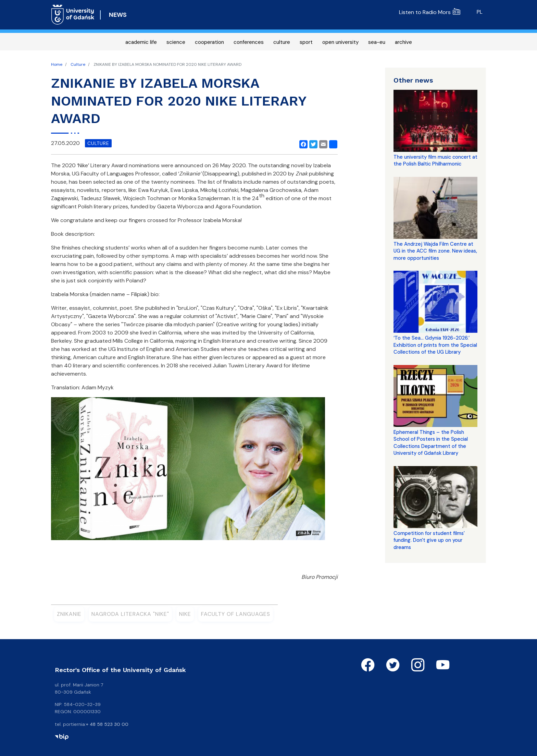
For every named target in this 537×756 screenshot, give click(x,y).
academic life (141, 42)
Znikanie (69, 614)
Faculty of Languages (236, 614)
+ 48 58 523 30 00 (107, 724)
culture (282, 42)
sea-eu (377, 42)
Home (57, 64)
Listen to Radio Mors (430, 12)
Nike (185, 614)
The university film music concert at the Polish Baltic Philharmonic (435, 160)
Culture (78, 64)
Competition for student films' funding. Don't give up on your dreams (429, 540)
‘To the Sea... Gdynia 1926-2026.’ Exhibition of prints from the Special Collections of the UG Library (435, 345)
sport (306, 42)
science (176, 42)
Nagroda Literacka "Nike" (130, 614)
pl (480, 12)
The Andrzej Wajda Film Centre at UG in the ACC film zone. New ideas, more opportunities (435, 251)
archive (403, 42)
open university (340, 42)
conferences (249, 42)
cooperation (209, 42)
